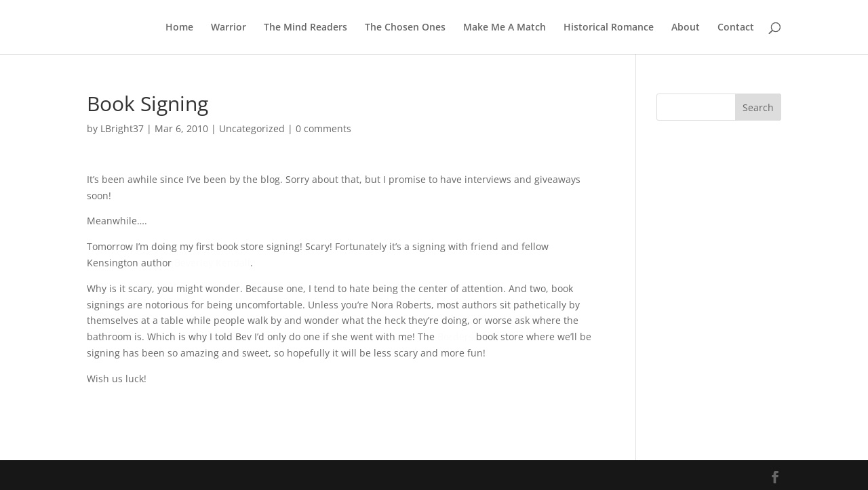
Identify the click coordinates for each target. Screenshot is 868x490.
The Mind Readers (305, 28)
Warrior (229, 28)
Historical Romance (609, 28)
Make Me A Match (505, 28)
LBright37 (122, 128)
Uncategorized (252, 128)
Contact (736, 28)
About (686, 28)
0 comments (323, 128)
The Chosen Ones (405, 28)
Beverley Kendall (212, 263)
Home (179, 28)
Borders (455, 336)
